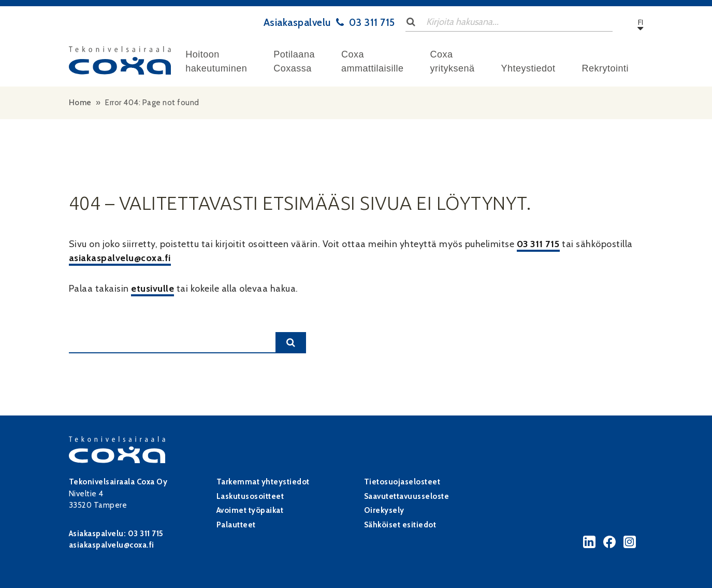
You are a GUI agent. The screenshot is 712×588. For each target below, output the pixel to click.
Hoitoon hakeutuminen (216, 61)
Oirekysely (384, 510)
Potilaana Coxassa (294, 61)
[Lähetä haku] (411, 21)
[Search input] (509, 22)
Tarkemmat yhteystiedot (263, 482)
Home (80, 103)
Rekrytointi (606, 68)
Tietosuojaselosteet (402, 482)
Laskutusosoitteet (250, 496)
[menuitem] (216, 62)
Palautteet (236, 525)
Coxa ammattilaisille (373, 61)
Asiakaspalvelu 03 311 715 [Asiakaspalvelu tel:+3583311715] (329, 22)
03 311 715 (538, 244)
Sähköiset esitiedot (400, 525)
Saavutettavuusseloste (407, 496)
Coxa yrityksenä (452, 61)
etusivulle (152, 289)
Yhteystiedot (528, 68)
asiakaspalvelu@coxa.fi (120, 258)
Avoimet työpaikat (250, 510)
